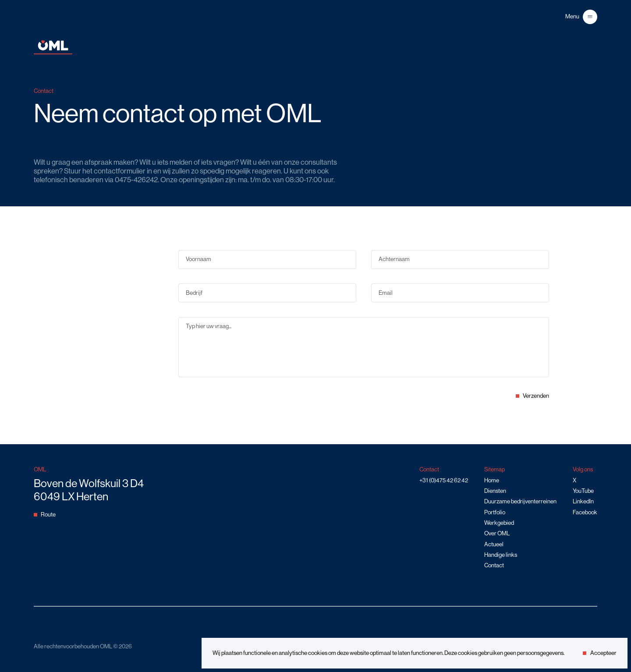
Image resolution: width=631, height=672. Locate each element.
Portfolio (495, 512)
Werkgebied (499, 523)
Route (45, 515)
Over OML (497, 533)
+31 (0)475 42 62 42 (444, 480)
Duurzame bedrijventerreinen (520, 501)
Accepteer (600, 653)
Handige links (501, 555)
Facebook (585, 512)
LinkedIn (583, 501)
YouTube (583, 491)
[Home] (53, 52)
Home (492, 480)
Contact (494, 565)
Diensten (495, 491)
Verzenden (533, 396)
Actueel (494, 544)
